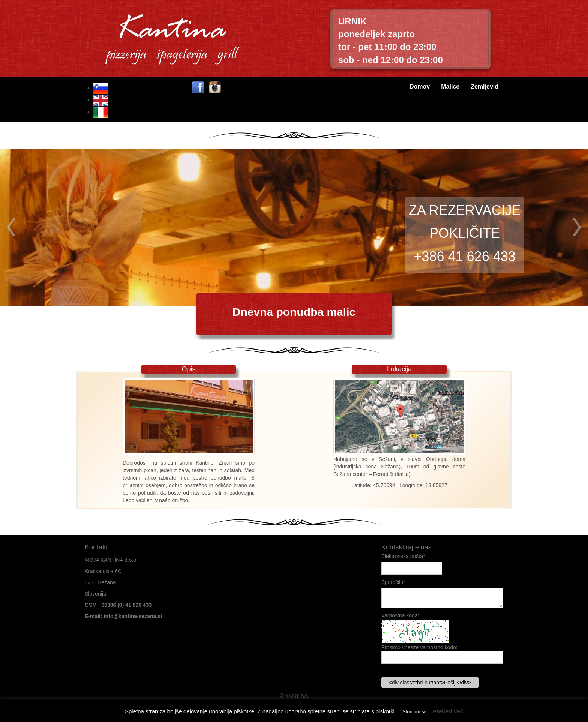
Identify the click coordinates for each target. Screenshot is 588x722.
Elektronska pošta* (403, 556)
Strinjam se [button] (415, 712)
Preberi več (448, 711)
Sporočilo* (393, 582)
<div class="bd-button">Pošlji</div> (430, 683)
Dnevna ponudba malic (294, 312)
